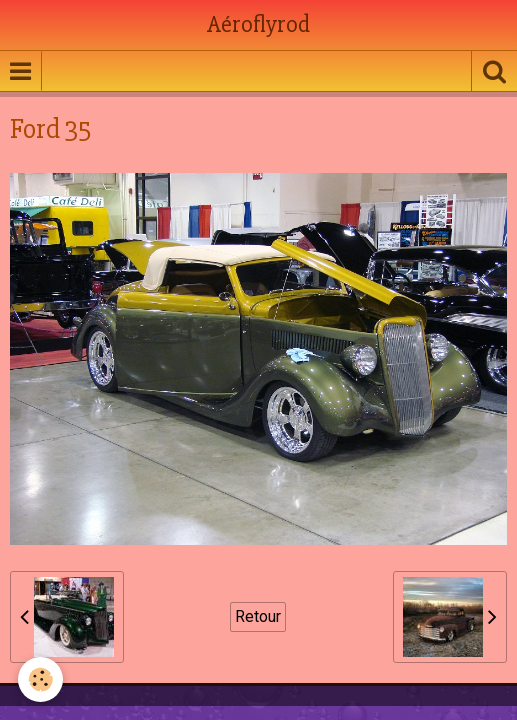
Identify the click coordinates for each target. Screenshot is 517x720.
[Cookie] (40, 679)
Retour (258, 616)
